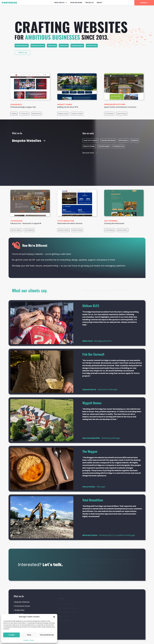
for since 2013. (61, 37)
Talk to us (23, 53)
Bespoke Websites (22, 46)
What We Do (59, 3)
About (99, 3)
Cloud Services (92, 46)
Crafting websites (71, 27)
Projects (90, 3)
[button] (54, 617)
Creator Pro (64, 46)
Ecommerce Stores (38, 46)
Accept (12, 635)
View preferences (47, 635)
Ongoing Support (77, 46)
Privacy (32, 640)
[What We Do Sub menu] (66, 3)
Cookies (26, 640)
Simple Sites (52, 46)
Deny (29, 635)
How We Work (76, 3)
